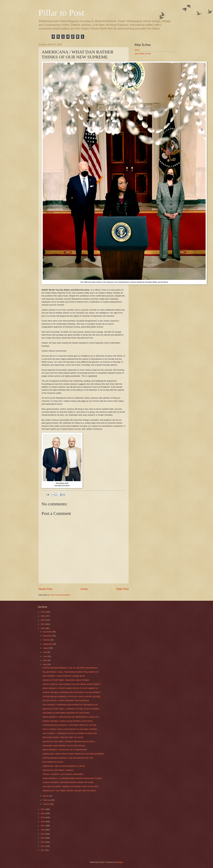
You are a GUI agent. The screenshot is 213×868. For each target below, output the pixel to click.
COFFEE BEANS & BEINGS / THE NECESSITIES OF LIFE (68, 758)
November (48, 636)
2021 (43, 809)
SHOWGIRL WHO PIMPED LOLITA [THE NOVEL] (64, 746)
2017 (43, 826)
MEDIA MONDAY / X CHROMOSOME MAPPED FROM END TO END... (73, 778)
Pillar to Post (61, 13)
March (46, 796)
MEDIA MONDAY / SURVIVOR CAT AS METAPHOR (65, 750)
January (47, 804)
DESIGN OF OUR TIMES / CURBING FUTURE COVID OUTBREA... (71, 709)
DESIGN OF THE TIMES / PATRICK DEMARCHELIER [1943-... (69, 742)
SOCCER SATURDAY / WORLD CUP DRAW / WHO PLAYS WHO (71, 787)
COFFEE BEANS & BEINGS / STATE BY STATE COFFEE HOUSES (71, 697)
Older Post (122, 589)
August (46, 648)
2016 (43, 830)
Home (84, 589)
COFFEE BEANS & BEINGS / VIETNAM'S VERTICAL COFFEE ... (70, 725)
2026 (43, 612)
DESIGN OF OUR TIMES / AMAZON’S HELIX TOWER (66, 680)
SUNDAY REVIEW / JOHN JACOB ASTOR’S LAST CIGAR (67, 721)
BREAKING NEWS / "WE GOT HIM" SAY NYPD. (63, 737)
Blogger (120, 862)
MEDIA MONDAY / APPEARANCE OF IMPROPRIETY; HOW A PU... (71, 717)
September (48, 644)
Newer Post (45, 589)
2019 (43, 817)
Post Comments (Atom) (60, 595)
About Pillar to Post (143, 54)
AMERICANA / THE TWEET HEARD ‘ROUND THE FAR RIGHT (69, 791)
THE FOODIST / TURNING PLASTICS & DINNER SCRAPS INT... (70, 733)
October (47, 640)
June (45, 656)
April (45, 664)
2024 (43, 620)
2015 (43, 834)
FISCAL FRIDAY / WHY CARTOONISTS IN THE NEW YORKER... (70, 729)
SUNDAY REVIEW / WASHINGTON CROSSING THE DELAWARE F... (72, 692)
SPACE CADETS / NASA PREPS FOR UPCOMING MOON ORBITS (71, 684)
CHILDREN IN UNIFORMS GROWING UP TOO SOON (66, 713)
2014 (43, 838)
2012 (43, 846)
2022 (43, 628)
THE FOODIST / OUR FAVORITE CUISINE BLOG (64, 676)
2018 (43, 822)
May (45, 660)
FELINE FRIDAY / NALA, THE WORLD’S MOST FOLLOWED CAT (70, 672)
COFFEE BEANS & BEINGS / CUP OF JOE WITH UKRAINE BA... (71, 668)
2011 (43, 850)
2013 (43, 842)
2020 (43, 813)
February (47, 800)
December (48, 632)
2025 (43, 616)
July (45, 652)
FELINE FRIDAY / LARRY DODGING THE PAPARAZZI (66, 701)
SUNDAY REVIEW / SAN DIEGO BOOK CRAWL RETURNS (68, 782)
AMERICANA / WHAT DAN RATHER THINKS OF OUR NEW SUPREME (73, 754)
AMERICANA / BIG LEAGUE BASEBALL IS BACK (64, 766)
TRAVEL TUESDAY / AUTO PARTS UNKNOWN (63, 774)
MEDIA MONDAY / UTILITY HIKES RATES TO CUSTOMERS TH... (71, 688)
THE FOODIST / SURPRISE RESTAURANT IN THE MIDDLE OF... (71, 705)
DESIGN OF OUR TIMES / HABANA (58, 770)
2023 (43, 624)
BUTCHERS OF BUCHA (53, 762)
